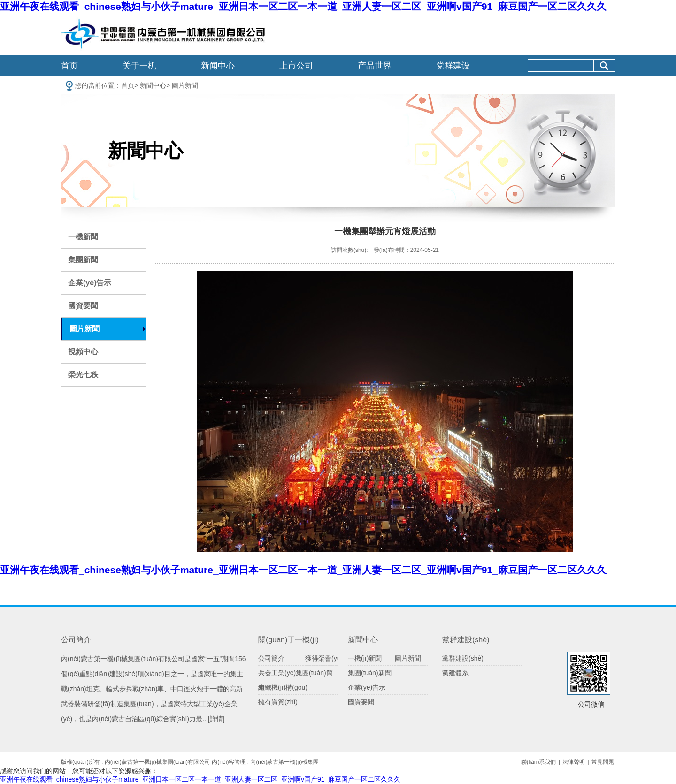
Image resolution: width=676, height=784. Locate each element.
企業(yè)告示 (90, 283)
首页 (69, 66)
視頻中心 (83, 352)
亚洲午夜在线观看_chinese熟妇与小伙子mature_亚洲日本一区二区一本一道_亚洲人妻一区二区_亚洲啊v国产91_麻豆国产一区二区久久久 (303, 6)
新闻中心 (218, 66)
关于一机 (139, 66)
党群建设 (453, 66)
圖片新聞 (185, 85)
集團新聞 (83, 260)
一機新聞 (83, 237)
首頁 (128, 85)
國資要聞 (83, 306)
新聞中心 (153, 85)
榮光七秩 (83, 375)
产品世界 (375, 66)
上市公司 (296, 66)
